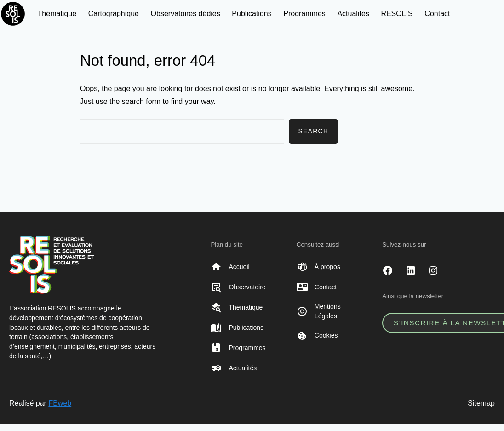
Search (313, 131)
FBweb (60, 403)
